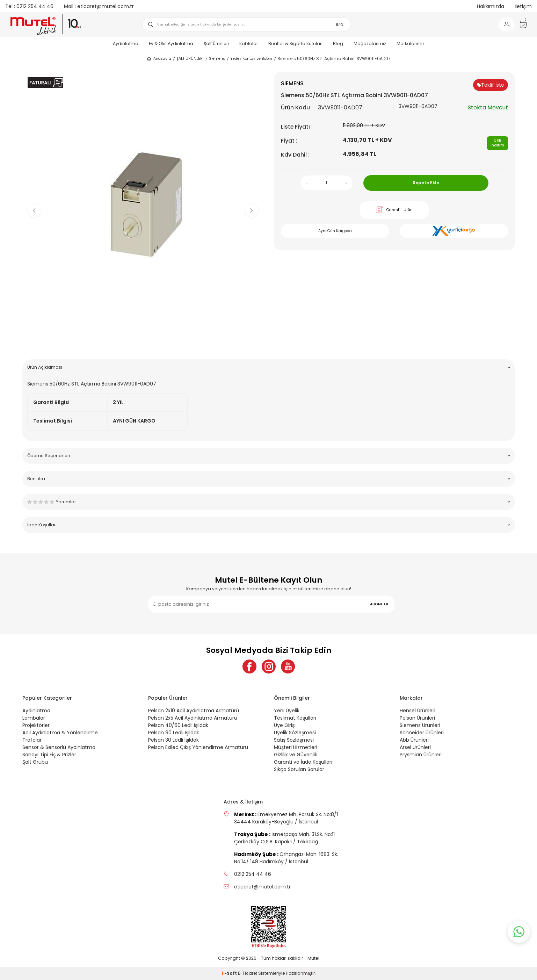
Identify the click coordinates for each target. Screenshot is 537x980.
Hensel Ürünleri (418, 711)
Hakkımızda (491, 6)
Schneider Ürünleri (422, 733)
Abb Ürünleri (414, 740)
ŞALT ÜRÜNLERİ (190, 59)
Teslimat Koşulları (295, 718)
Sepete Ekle (426, 183)
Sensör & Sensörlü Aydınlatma (59, 747)
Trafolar (32, 740)
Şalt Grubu (35, 762)
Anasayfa (159, 59)
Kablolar (249, 44)
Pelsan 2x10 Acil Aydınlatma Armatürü (194, 711)
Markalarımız (411, 44)
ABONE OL (379, 604)
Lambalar (34, 718)
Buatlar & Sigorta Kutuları (295, 44)
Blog (338, 44)
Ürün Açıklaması (269, 367)
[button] (143, 343)
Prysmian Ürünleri (421, 755)
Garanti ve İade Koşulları (303, 762)
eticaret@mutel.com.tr (99, 6)
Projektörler (36, 725)
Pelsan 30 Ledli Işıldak (173, 740)
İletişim (523, 6)
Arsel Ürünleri (415, 747)
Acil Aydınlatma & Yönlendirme (60, 733)
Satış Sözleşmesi (294, 740)
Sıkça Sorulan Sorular (299, 769)
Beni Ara (269, 479)
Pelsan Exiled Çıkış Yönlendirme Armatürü (198, 747)
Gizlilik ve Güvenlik (296, 755)
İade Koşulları (269, 525)
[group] (143, 205)
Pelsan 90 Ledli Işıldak (174, 733)
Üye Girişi (285, 725)
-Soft (230, 973)
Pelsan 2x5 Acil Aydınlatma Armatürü (193, 718)
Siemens (217, 59)
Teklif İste (491, 85)
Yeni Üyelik (287, 711)
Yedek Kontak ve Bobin (251, 59)
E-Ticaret (248, 973)
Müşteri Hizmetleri (296, 747)
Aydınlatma (126, 44)
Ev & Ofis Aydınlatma (171, 44)
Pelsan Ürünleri (417, 718)
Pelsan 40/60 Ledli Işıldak (178, 725)
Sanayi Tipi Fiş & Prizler (49, 755)
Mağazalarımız (370, 44)
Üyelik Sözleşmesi (295, 733)
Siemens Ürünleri (420, 725)
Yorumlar (269, 502)
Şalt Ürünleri (216, 44)
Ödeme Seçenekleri (269, 456)
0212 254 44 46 (29, 6)
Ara (339, 24)
